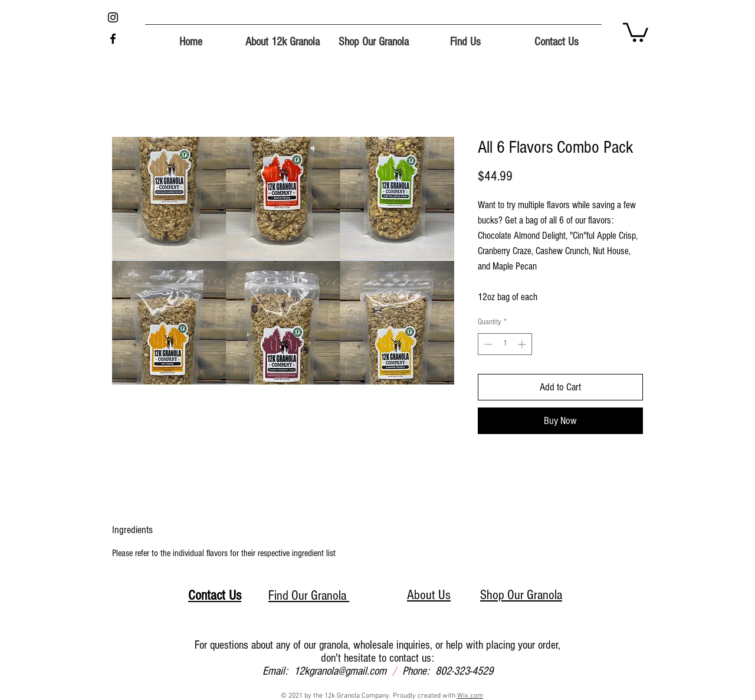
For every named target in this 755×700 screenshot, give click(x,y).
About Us (429, 595)
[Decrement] (487, 344)
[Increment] (523, 344)
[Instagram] (113, 17)
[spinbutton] (505, 344)
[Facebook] (113, 39)
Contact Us (215, 595)
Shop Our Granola (521, 595)
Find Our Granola (309, 596)
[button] (636, 31)
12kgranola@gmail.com (340, 671)
